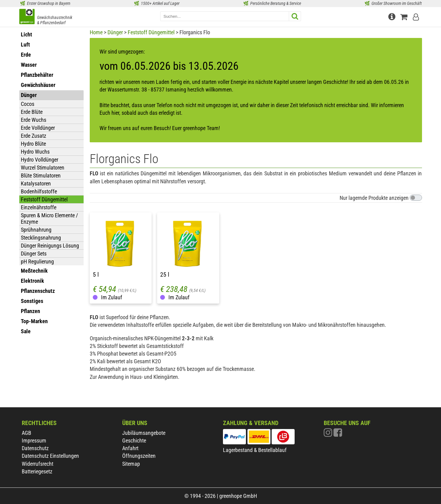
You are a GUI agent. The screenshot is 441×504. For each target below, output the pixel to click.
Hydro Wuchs (35, 152)
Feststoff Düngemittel (44, 199)
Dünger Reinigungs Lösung (50, 246)
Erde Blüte (32, 112)
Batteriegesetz (37, 471)
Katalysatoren (36, 183)
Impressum (34, 441)
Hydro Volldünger (40, 160)
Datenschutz (35, 448)
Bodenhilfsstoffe (39, 191)
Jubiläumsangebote (144, 433)
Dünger (115, 32)
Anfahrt (130, 448)
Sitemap (131, 464)
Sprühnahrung (36, 230)
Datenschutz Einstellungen (50, 456)
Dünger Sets (34, 254)
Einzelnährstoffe (39, 207)
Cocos (28, 104)
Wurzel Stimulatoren (43, 168)
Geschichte (134, 441)
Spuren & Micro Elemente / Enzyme (49, 218)
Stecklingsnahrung (41, 238)
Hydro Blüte (33, 144)
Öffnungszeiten (139, 456)
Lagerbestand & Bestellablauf (255, 450)
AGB (26, 433)
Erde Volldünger (38, 128)
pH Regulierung (37, 261)
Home (96, 32)
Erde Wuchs (34, 120)
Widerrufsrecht (38, 464)
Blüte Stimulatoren (41, 175)
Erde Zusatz (34, 136)
